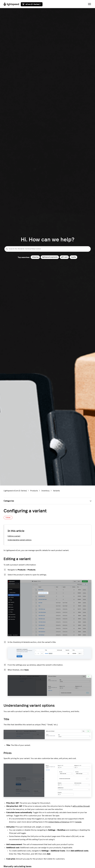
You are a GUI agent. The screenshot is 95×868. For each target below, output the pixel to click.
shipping (35, 257)
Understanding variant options (20, 540)
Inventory (45, 491)
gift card (64, 257)
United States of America (59, 822)
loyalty (73, 257)
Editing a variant (14, 536)
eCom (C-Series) (32, 4)
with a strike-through (81, 806)
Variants (56, 491)
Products (34, 491)
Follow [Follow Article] (8, 518)
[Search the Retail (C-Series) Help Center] (48, 249)
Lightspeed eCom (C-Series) (15, 491)
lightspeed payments (50, 257)
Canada (78, 822)
